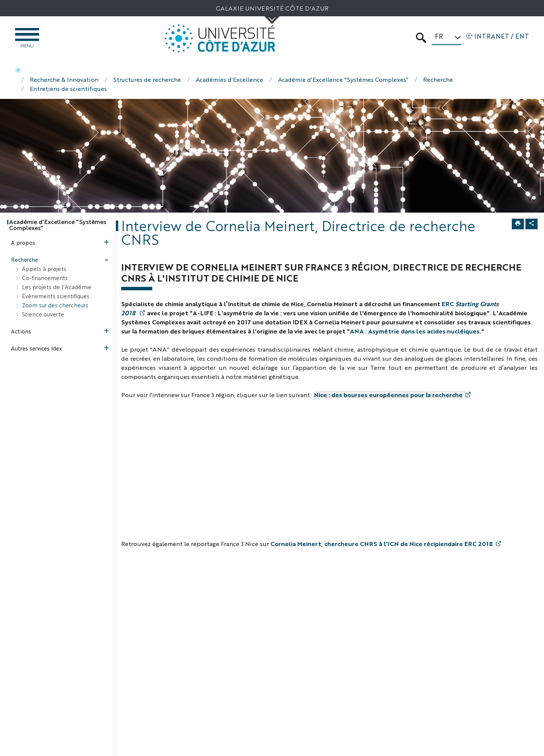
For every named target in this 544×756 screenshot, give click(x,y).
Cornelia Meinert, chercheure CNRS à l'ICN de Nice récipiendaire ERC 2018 (382, 545)
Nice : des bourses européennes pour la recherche (388, 396)
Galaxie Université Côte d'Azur (272, 8)
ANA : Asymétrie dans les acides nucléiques (415, 332)
